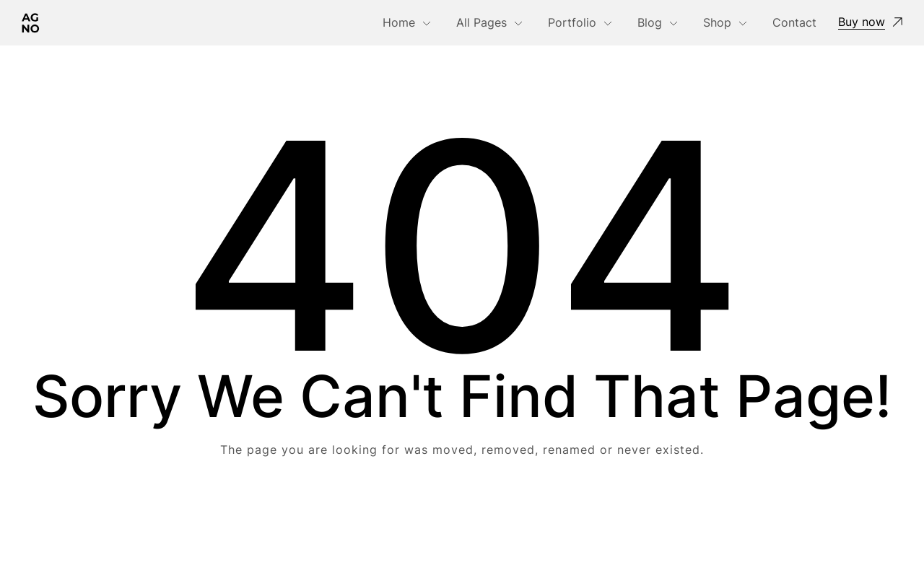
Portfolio (572, 22)
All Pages (481, 22)
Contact (794, 22)
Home (399, 22)
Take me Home (462, 508)
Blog (650, 22)
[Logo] (31, 23)
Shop (717, 22)
